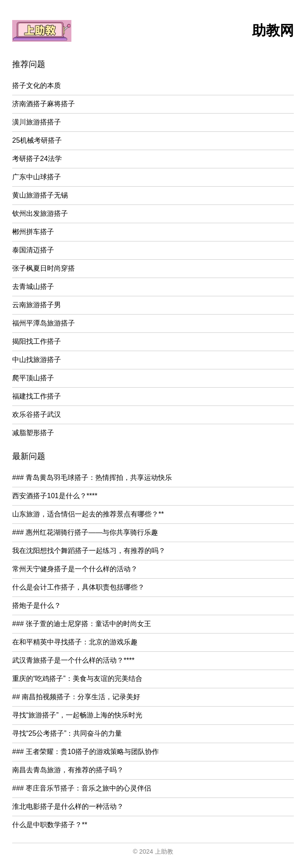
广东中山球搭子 (37, 177)
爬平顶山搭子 (33, 378)
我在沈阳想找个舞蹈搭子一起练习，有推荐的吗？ (89, 551)
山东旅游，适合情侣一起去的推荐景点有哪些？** (88, 514)
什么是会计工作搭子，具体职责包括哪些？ (78, 587)
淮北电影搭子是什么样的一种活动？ (68, 806)
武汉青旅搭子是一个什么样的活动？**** (73, 660)
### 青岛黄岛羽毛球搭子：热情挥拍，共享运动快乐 (92, 478)
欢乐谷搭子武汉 (37, 414)
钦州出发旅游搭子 (40, 213)
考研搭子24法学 (37, 159)
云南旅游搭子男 (37, 305)
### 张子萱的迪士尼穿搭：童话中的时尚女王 (82, 624)
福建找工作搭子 (37, 396)
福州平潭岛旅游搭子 (44, 323)
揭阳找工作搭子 (37, 341)
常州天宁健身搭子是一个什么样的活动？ (75, 569)
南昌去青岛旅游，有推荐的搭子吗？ (68, 770)
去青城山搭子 (33, 287)
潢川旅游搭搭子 (37, 122)
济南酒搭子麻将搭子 (44, 104)
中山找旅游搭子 (37, 360)
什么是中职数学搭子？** (50, 825)
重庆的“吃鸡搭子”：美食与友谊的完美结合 (77, 679)
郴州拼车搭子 (33, 232)
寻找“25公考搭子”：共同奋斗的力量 (67, 733)
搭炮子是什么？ (37, 605)
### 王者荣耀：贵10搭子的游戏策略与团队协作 (86, 752)
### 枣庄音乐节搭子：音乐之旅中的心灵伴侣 (82, 788)
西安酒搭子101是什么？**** (55, 496)
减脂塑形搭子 (33, 433)
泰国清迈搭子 (33, 250)
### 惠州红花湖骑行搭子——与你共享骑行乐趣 (85, 532)
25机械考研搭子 (37, 140)
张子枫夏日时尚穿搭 (44, 268)
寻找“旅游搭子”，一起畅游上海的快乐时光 (77, 715)
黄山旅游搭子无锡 (40, 195)
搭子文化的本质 (37, 85)
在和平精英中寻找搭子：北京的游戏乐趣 (75, 642)
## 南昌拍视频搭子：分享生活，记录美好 (76, 697)
